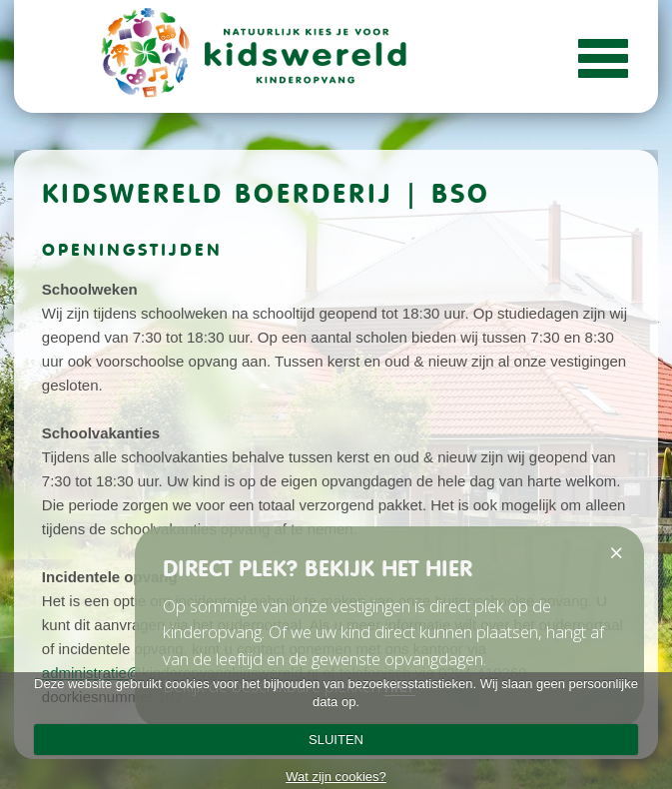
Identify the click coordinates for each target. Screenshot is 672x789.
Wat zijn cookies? (336, 777)
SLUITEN (336, 740)
